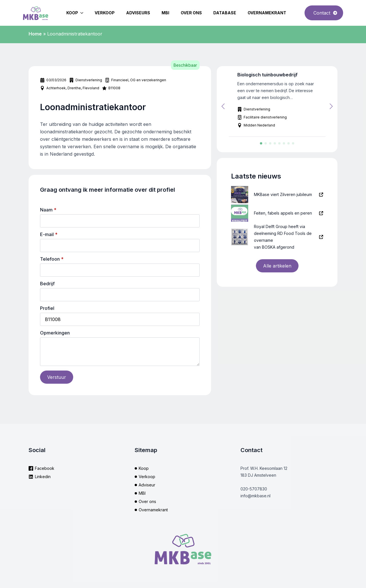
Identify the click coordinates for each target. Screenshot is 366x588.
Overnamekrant (267, 13)
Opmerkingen (55, 333)
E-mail (49, 234)
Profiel (47, 308)
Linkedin (43, 477)
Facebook (45, 468)
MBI (165, 13)
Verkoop (105, 13)
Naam (48, 210)
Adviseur (147, 485)
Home (35, 34)
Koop (72, 13)
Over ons (191, 13)
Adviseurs (138, 13)
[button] (223, 106)
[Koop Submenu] (83, 13)
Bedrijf (47, 284)
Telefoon (52, 259)
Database (225, 13)
